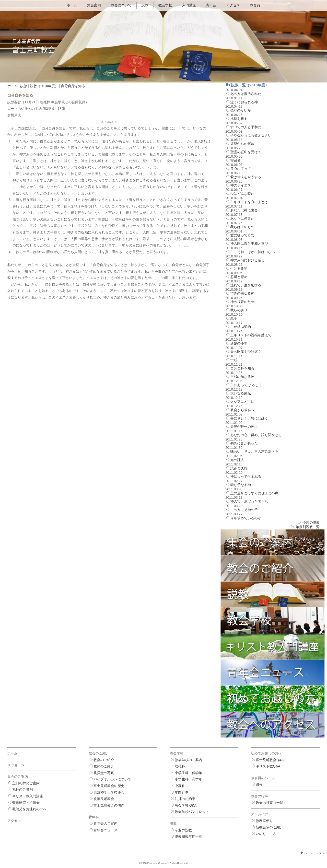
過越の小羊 (239, 343)
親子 (234, 318)
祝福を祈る (239, 119)
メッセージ (16, 765)
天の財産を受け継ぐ (246, 352)
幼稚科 (180, 766)
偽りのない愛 (241, 110)
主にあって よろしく (246, 385)
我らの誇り (239, 310)
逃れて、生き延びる (246, 285)
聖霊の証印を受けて (246, 152)
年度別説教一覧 (308, 527)
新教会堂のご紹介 (269, 827)
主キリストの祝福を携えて (251, 335)
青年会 (211, 5)
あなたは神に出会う (246, 210)
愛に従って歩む (242, 235)
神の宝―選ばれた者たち (249, 501)
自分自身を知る (242, 368)
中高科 (180, 786)
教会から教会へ (242, 410)
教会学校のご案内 (188, 760)
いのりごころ (266, 834)
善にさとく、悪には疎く (249, 418)
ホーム (72, 5)
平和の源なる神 (242, 377)
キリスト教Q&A (268, 766)
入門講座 (189, 5)
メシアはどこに (242, 402)
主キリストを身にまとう (249, 202)
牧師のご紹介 (104, 766)
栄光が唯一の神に (244, 427)
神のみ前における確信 (247, 260)
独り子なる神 (241, 485)
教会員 (255, 5)
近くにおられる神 (244, 102)
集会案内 (94, 5)
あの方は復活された (246, 94)
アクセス (233, 5)
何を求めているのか (246, 518)
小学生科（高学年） (190, 779)
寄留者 (235, 160)
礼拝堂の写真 (104, 773)
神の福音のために (244, 302)
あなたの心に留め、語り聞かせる (256, 435)
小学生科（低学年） (190, 773)
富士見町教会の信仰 (109, 805)
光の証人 (237, 460)
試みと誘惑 (239, 468)
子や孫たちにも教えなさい (251, 135)
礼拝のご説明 (23, 789)
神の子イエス (241, 185)
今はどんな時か (242, 194)
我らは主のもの (242, 227)
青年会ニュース (105, 830)
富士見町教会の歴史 (109, 786)
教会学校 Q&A (186, 805)
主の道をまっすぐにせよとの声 (254, 493)
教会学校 (165, 5)
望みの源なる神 (242, 293)
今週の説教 (311, 522)
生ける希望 (239, 268)
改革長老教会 (104, 799)
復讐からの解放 (242, 144)
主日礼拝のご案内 (26, 783)
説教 (145, 5)
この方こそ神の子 (244, 510)
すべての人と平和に (246, 127)
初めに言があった (244, 443)
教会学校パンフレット (192, 812)
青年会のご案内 (105, 823)
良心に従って (241, 169)
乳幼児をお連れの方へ (29, 809)
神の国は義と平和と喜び (249, 243)
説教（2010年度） (44, 86)
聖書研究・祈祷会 (26, 803)
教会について (121, 5)
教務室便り (264, 821)
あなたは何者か (242, 219)
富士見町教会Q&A (270, 760)
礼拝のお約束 (185, 799)
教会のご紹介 (104, 760)
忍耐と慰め (239, 277)
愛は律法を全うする (246, 177)
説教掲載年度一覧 (188, 836)
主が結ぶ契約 (241, 327)
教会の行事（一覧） (271, 803)
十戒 (234, 360)
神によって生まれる (246, 476)
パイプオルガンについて (112, 779)
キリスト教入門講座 (28, 796)
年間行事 (182, 792)
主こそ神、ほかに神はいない (253, 252)
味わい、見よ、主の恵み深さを (254, 451)
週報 (259, 784)
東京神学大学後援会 (109, 792)
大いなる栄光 (241, 393)
